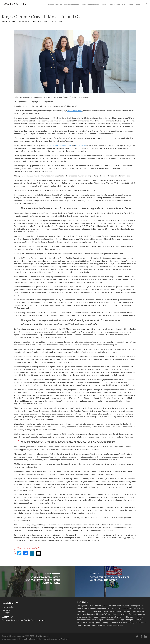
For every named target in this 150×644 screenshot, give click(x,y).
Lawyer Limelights (72, 4)
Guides (104, 4)
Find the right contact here (35, 620)
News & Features (55, 4)
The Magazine (114, 4)
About (131, 4)
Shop (138, 4)
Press (124, 4)
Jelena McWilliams (75, 111)
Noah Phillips (53, 145)
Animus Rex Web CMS (60, 639)
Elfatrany (32, 639)
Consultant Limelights (90, 4)
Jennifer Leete (65, 145)
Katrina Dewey (10, 21)
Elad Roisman (80, 145)
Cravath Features (55, 21)
